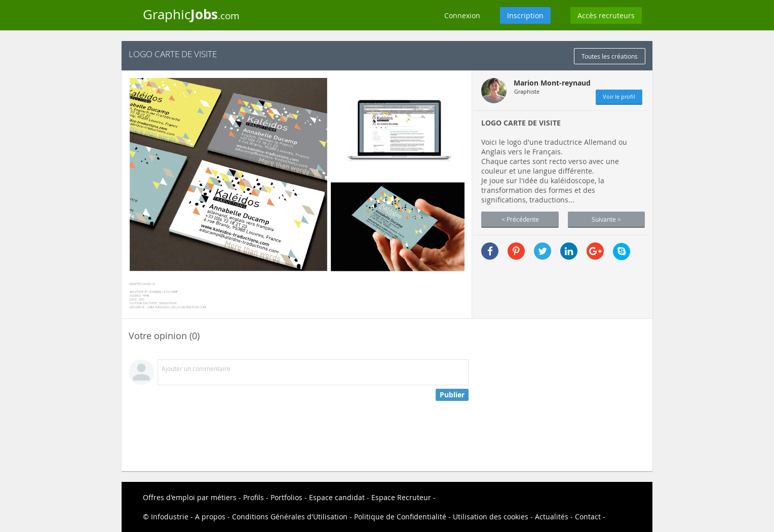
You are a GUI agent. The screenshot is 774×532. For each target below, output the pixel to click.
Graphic (191, 14)
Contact (588, 517)
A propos (210, 517)
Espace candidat (337, 497)
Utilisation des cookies (491, 517)
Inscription (525, 15)
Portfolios (286, 497)
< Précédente (520, 219)
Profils (254, 497)
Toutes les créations (610, 56)
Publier (452, 395)
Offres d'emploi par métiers (190, 497)
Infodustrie (170, 517)
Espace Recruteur (401, 497)
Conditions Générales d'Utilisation (290, 517)
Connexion (462, 15)
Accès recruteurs (606, 15)
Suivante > (606, 219)
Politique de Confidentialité (400, 517)
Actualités (552, 517)
